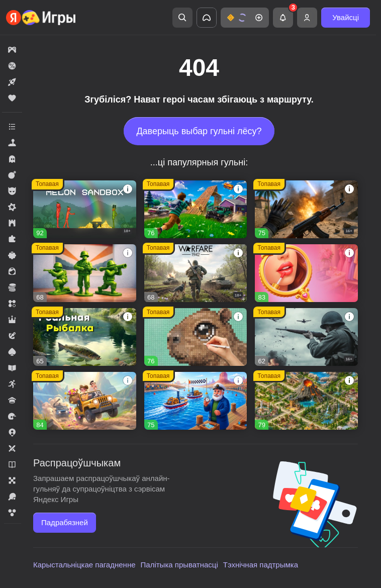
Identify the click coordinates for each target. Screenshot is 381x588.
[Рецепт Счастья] (306, 273)
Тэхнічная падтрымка (261, 565)
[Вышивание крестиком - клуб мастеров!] (196, 337)
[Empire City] (306, 401)
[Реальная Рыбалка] (85, 337)
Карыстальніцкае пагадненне (84, 565)
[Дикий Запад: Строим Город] (196, 401)
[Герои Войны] (306, 337)
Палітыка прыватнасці (179, 565)
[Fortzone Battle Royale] (196, 209)
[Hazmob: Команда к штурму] (306, 209)
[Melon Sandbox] (85, 209)
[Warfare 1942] (196, 273)
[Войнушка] (85, 273)
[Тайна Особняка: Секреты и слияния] (85, 401)
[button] (245, 18)
